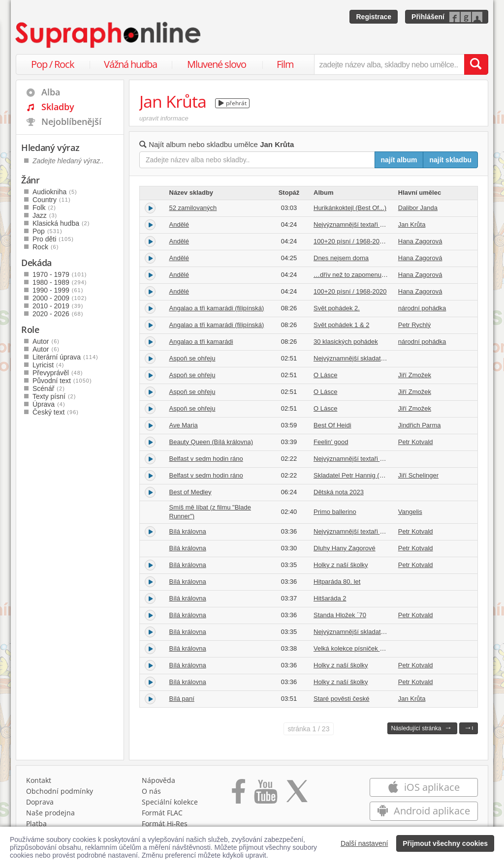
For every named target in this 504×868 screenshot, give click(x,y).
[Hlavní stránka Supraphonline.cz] (109, 35)
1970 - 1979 (60, 274)
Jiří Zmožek (415, 375)
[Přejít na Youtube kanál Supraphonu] (265, 795)
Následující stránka (421, 728)
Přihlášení (428, 17)
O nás (151, 791)
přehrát (233, 103)
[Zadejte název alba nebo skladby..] (257, 160)
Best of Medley (190, 492)
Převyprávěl (58, 373)
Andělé (179, 224)
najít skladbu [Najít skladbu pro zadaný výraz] (450, 160)
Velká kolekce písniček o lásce (357, 648)
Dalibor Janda (418, 208)
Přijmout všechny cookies (445, 843)
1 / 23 (309, 729)
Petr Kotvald (416, 442)
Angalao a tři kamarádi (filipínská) (217, 308)
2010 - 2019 (58, 306)
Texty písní (54, 396)
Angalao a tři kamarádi (201, 342)
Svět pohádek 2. (337, 308)
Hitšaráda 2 (330, 598)
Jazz (45, 215)
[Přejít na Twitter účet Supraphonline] (297, 795)
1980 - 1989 (60, 282)
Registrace (374, 17)
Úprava (49, 404)
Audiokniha (55, 192)
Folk (44, 208)
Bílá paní (182, 699)
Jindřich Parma (420, 425)
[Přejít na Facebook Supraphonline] (238, 795)
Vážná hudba (130, 64)
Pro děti (53, 239)
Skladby (58, 107)
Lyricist (48, 365)
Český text (56, 412)
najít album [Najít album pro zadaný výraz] (399, 160)
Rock (46, 247)
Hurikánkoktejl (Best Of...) (350, 208)
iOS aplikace (424, 787)
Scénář (49, 389)
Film (285, 64)
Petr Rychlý (414, 325)
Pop (47, 231)
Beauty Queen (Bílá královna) (211, 442)
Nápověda (158, 780)
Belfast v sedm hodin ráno (206, 459)
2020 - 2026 (58, 314)
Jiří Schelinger (418, 475)
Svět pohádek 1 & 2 (341, 325)
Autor (46, 341)
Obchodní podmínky (60, 791)
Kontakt (39, 780)
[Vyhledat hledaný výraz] (476, 64)
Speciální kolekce (170, 802)
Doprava (40, 802)
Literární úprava (65, 357)
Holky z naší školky (341, 565)
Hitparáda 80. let (337, 582)
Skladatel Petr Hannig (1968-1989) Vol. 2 (372, 475)
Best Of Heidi (332, 425)
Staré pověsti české (341, 699)
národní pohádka (422, 308)
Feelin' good (331, 442)
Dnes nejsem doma (341, 258)
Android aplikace (424, 811)
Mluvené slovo (217, 64)
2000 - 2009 (60, 298)
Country (52, 200)
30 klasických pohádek (346, 342)
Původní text (62, 381)
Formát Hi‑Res (165, 823)
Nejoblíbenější (71, 121)
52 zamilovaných (193, 208)
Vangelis (410, 512)
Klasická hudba (61, 223)
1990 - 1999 (58, 290)
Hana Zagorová (420, 241)
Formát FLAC (162, 813)
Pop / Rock (53, 64)
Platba (36, 823)
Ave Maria (184, 425)
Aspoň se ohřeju (192, 358)
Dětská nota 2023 (339, 492)
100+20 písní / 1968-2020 (350, 291)
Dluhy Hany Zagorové (345, 548)
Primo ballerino (335, 512)
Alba (51, 92)
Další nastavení (364, 843)
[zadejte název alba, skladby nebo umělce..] (389, 64)
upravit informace (164, 118)
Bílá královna (188, 531)
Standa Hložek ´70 (340, 615)
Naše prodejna (50, 813)
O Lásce (325, 375)
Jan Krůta (412, 224)
